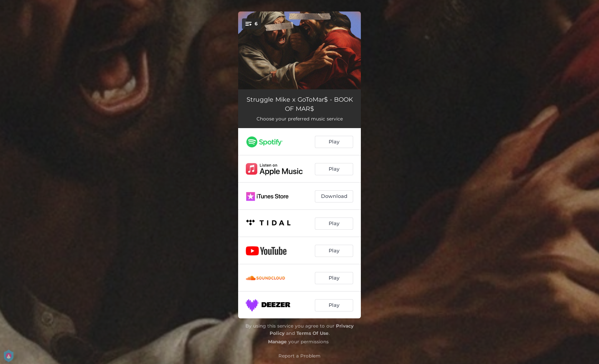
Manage (277, 342)
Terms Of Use (313, 333)
